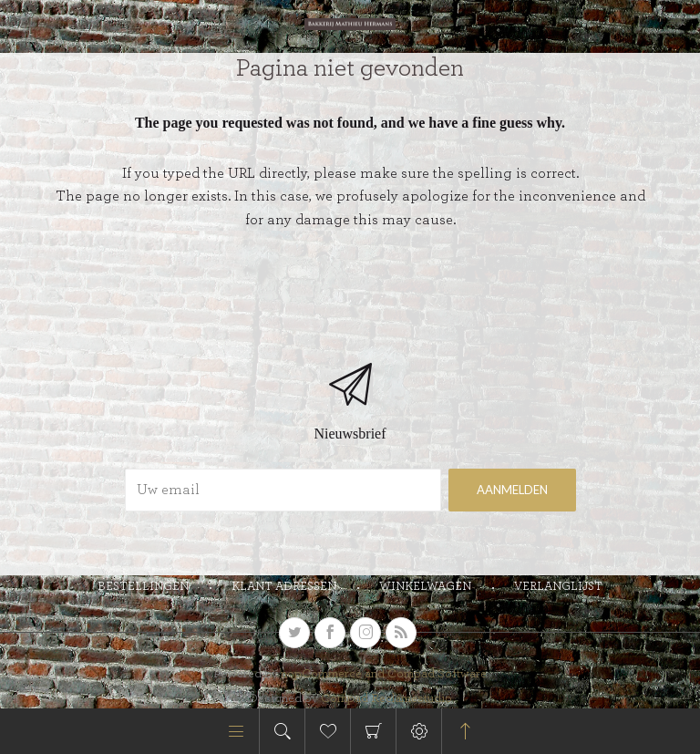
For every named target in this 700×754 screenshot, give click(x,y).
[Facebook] (330, 633)
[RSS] (401, 633)
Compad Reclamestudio (386, 698)
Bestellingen (143, 587)
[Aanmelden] (283, 490)
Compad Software (437, 674)
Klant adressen (284, 587)
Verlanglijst (558, 587)
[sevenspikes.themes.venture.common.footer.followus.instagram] (365, 633)
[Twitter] (294, 633)
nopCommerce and (334, 674)
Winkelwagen (373, 731)
